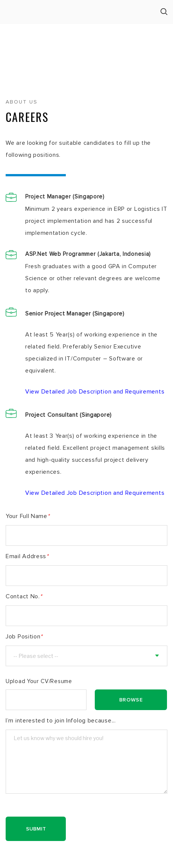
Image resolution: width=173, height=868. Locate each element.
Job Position (24, 637)
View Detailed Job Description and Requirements (95, 392)
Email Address (27, 556)
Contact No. (24, 596)
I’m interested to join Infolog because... (61, 721)
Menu (8, 12)
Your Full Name (28, 516)
